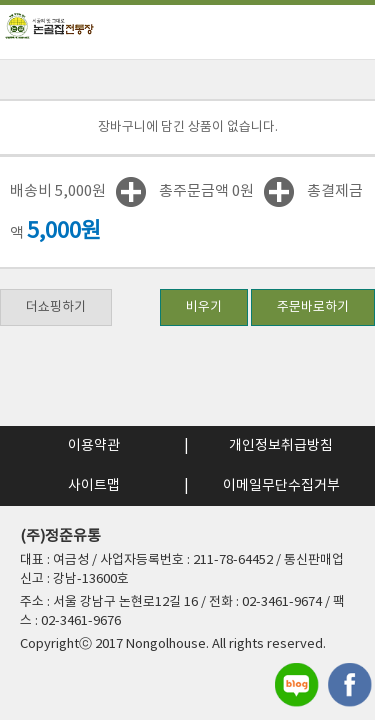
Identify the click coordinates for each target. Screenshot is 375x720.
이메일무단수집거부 (281, 486)
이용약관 (94, 446)
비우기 (204, 307)
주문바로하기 (313, 307)
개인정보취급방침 (281, 446)
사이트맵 (94, 486)
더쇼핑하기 (56, 307)
